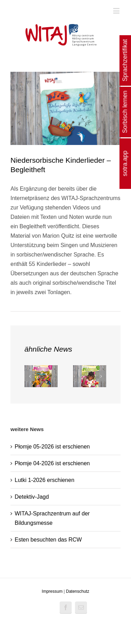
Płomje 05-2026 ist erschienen (52, 447)
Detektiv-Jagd (32, 497)
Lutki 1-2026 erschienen (45, 480)
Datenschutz (78, 591)
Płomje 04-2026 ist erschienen (52, 463)
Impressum (52, 591)
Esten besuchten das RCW (48, 540)
